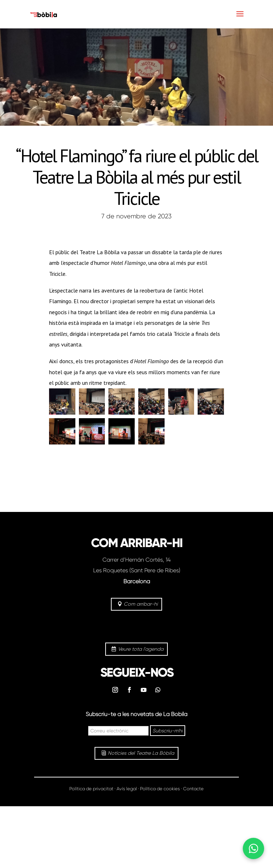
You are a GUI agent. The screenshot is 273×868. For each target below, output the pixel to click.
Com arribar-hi (141, 604)
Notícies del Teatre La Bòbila (141, 753)
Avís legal (127, 789)
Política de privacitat (91, 789)
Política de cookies (160, 789)
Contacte (193, 789)
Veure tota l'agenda (141, 649)
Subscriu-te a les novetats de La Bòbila (136, 714)
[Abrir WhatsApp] (253, 848)
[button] (62, 402)
